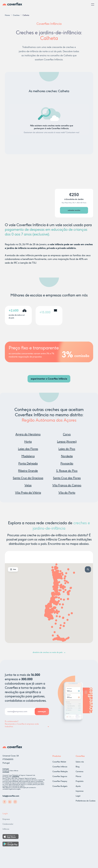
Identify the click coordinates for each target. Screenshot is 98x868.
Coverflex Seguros (60, 776)
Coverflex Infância (60, 767)
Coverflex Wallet (59, 762)
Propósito (80, 782)
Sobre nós (80, 762)
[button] (93, 4)
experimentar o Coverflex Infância (49, 379)
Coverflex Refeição (60, 772)
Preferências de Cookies (86, 801)
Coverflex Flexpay (60, 781)
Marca (78, 777)
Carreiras (79, 772)
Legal (78, 797)
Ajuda (78, 787)
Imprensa (80, 792)
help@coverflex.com (11, 796)
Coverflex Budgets (60, 786)
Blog (78, 767)
